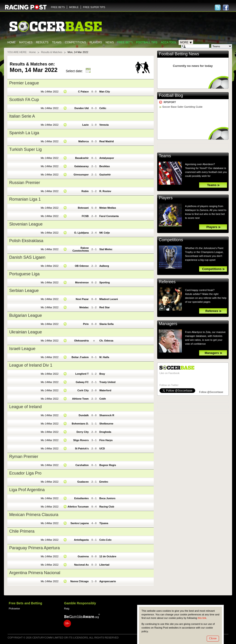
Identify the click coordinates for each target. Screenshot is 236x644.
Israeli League (22, 349)
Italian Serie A (22, 116)
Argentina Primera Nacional (35, 573)
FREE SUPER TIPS (94, 7)
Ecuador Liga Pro (25, 473)
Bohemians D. (80, 424)
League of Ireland (25, 407)
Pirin (86, 324)
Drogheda (105, 432)
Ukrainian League (26, 332)
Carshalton (82, 465)
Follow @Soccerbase (211, 392)
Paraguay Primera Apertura (34, 548)
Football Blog (171, 95)
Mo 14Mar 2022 (50, 92)
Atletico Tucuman (78, 507)
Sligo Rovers (81, 440)
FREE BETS (58, 7)
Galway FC (82, 382)
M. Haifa (104, 357)
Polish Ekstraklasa (26, 241)
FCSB (85, 216)
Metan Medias (108, 208)
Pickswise (14, 608)
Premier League (24, 83)
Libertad (104, 565)
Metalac (84, 307)
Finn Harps (106, 440)
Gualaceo (83, 482)
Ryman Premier (24, 457)
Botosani (83, 208)
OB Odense (82, 266)
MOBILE (74, 7)
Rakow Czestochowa (81, 249)
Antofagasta (81, 540)
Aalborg (104, 266)
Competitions (75, 42)
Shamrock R (107, 415)
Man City (105, 92)
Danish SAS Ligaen (27, 257)
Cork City (83, 390)
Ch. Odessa (106, 341)
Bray (102, 374)
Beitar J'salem (80, 357)
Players (96, 42)
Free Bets (125, 42)
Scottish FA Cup (24, 100)
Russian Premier (25, 183)
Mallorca (84, 141)
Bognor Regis (108, 465)
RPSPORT (170, 102)
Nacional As (81, 565)
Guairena (83, 556)
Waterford (105, 390)
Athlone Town (80, 399)
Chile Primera (22, 531)
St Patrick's (82, 448)
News (110, 42)
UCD (102, 448)
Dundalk (84, 415)
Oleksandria (81, 341)
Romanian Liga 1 (25, 199)
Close (213, 638)
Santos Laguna (80, 523)
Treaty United (107, 382)
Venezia (104, 125)
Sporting (105, 282)
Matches (26, 42)
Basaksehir (82, 158)
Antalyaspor (107, 158)
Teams (57, 42)
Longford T (82, 374)
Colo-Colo (105, 540)
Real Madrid (107, 141)
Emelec (104, 482)
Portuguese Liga (24, 274)
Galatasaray (81, 166)
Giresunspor (81, 175)
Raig (67, 608)
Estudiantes (81, 498)
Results (42, 42)
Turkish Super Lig (25, 149)
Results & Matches (52, 52)
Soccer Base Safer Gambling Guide (182, 107)
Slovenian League (26, 224)
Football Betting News (179, 54)
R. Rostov (105, 191)
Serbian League (24, 291)
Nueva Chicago (80, 581)
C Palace (83, 92)
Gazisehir (105, 175)
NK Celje (105, 233)
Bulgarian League (26, 315)
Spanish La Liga (24, 133)
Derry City (83, 432)
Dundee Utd (82, 108)
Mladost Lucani (109, 299)
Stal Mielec (106, 249)
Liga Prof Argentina (27, 490)
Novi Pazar (82, 299)
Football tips (147, 42)
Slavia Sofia (106, 324)
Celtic (103, 108)
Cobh (103, 399)
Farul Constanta (109, 216)
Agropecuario (108, 581)
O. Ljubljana (81, 233)
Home (12, 42)
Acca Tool (169, 42)
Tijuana (104, 523)
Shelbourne (106, 424)
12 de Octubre (108, 556)
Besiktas (105, 166)
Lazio (86, 125)
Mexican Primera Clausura (34, 515)
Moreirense (82, 282)
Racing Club (107, 507)
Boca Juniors (107, 498)
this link (202, 618)
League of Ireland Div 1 (31, 365)
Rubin (85, 191)
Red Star (105, 307)
